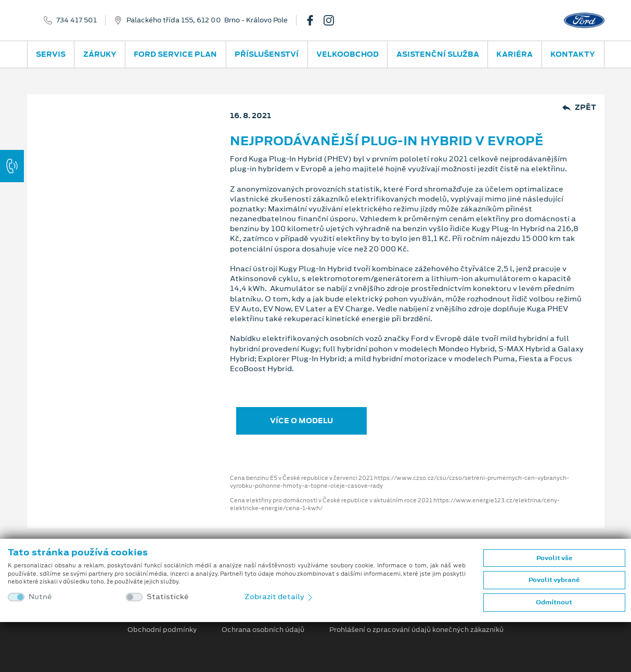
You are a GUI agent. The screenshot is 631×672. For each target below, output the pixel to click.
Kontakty (573, 54)
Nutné (40, 597)
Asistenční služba (438, 54)
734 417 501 (76, 20)
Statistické (168, 597)
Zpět (579, 107)
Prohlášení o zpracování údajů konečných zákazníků (416, 630)
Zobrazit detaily (279, 597)
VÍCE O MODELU (301, 421)
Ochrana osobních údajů (263, 630)
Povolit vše (554, 558)
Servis (51, 54)
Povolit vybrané (554, 580)
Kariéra (514, 54)
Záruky (100, 54)
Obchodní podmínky (162, 630)
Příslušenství (267, 54)
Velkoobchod (347, 54)
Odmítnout (554, 602)
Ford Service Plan (175, 54)
